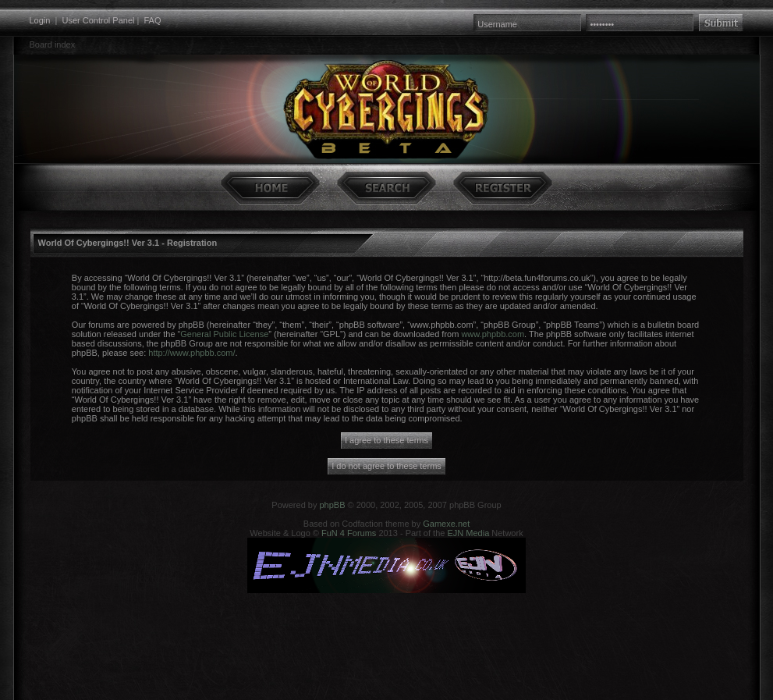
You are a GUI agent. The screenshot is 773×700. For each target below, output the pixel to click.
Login (40, 20)
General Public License (224, 334)
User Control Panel (99, 20)
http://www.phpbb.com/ (191, 353)
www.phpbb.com (493, 334)
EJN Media (468, 533)
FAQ (152, 20)
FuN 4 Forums (349, 533)
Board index (53, 44)
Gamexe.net (446, 524)
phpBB (332, 505)
